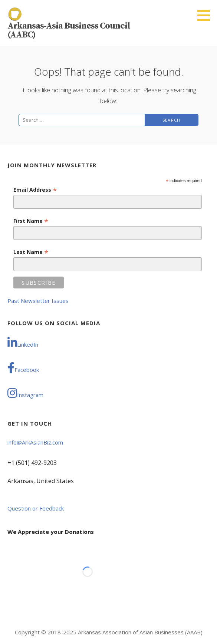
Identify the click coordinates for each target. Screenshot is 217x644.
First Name (31, 221)
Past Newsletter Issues (38, 301)
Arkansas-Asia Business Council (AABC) (69, 30)
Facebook (23, 368)
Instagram (25, 393)
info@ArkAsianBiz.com (35, 442)
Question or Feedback (36, 508)
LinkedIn (23, 343)
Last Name (31, 252)
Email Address (35, 190)
